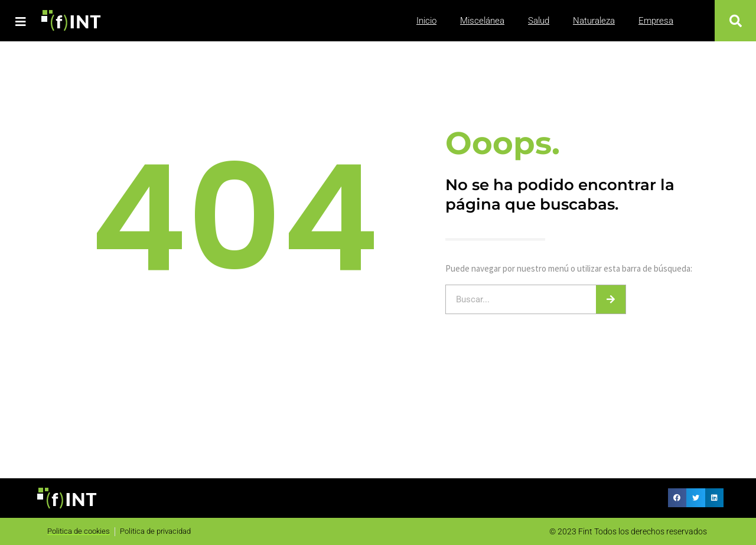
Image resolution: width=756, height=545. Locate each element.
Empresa (656, 21)
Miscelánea (482, 21)
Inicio (426, 21)
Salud (539, 21)
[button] (735, 21)
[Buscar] (611, 299)
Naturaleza (594, 21)
